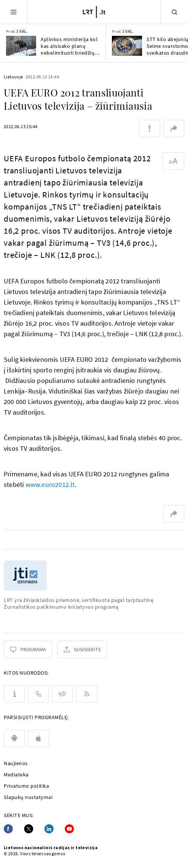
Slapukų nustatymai (28, 797)
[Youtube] (69, 829)
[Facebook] (8, 829)
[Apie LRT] (14, 694)
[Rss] (87, 694)
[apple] (38, 738)
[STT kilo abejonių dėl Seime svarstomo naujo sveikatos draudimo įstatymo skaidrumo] (127, 46)
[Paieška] (174, 12)
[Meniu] (14, 12)
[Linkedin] (49, 829)
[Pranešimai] (63, 694)
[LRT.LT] (94, 12)
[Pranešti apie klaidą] (150, 129)
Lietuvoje (14, 77)
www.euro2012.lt (50, 485)
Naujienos (16, 763)
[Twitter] (29, 829)
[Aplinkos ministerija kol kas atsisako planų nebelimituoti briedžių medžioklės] (21, 46)
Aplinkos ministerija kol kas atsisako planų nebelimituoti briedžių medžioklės (69, 46)
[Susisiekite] (82, 649)
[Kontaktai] (38, 694)
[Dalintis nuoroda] (174, 129)
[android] (14, 738)
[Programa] (28, 649)
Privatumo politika (26, 786)
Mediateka (16, 775)
